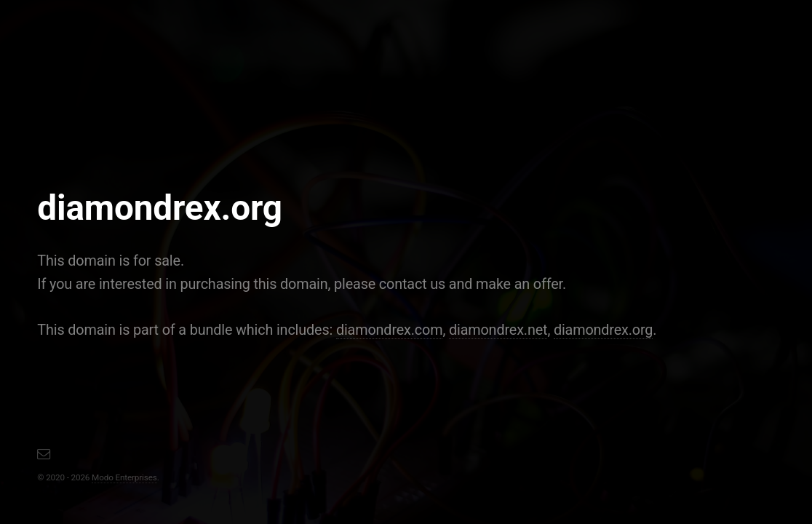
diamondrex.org (603, 330)
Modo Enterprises (124, 477)
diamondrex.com (390, 330)
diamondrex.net (498, 330)
